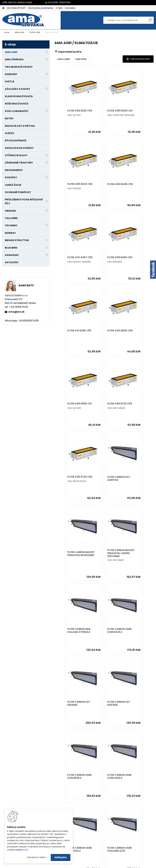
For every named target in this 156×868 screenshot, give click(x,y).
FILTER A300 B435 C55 (71, 187)
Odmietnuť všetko (36, 857)
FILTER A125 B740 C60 (103, 334)
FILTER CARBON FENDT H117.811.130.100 (70, 710)
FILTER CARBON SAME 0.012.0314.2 (136, 560)
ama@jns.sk (16, 312)
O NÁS (59, 8)
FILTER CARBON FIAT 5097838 (135, 487)
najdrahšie (81, 59)
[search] (150, 21)
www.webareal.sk (90, 865)
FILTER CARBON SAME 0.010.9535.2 (70, 560)
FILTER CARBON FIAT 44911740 (135, 335)
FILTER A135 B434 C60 (136, 112)
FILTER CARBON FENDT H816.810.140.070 (103, 712)
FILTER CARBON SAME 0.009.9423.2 (70, 487)
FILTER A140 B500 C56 (103, 261)
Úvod (7, 32)
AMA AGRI (19, 32)
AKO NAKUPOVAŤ (16, 8)
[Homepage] (3, 8)
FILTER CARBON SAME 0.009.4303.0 (103, 560)
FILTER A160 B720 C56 (70, 334)
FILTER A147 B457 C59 (103, 187)
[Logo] (23, 20)
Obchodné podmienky (41, 8)
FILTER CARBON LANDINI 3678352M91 (136, 633)
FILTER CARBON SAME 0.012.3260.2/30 (70, 634)
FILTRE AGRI (35, 32)
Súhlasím (61, 857)
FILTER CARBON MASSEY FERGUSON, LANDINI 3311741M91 (102, 410)
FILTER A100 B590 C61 (136, 261)
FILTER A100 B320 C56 (70, 112)
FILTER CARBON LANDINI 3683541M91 (103, 634)
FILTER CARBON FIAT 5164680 (102, 487)
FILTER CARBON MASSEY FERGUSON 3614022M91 (69, 411)
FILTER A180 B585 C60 (103, 789)
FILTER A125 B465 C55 (136, 187)
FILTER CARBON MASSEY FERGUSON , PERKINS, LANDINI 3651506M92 (136, 712)
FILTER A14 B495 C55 (70, 261)
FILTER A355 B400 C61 (103, 111)
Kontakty (70, 8)
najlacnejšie (63, 59)
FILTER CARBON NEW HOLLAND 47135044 (135, 411)
